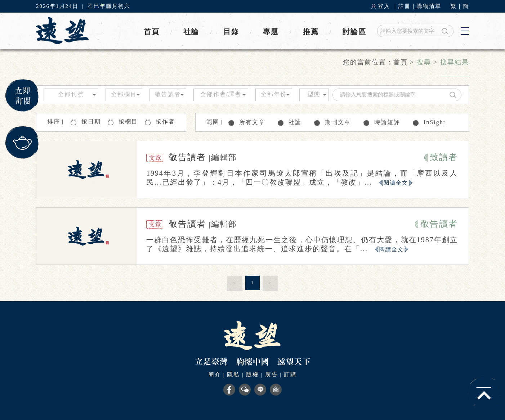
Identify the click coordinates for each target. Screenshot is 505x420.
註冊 (405, 6)
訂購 (290, 374)
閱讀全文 (396, 183)
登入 (384, 6)
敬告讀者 (168, 94)
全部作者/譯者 (221, 94)
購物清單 (429, 6)
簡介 (215, 374)
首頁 (152, 32)
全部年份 (274, 94)
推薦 (311, 32)
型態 (314, 94)
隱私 (233, 374)
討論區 (354, 32)
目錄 (231, 32)
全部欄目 (124, 94)
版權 (253, 374)
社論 (191, 32)
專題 (271, 32)
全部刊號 (71, 94)
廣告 (272, 374)
